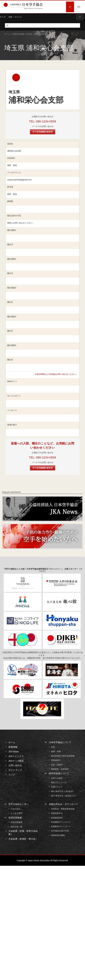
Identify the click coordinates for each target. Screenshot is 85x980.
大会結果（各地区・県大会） (23, 839)
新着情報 (13, 747)
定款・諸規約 (57, 765)
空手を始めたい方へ (19, 804)
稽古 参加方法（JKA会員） (63, 791)
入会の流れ (15, 809)
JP (70, 7)
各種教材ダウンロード (61, 826)
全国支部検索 (18, 34)
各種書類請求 (57, 818)
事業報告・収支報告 (60, 769)
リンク (12, 775)
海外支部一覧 (16, 827)
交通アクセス (57, 787)
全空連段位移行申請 (60, 831)
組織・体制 (56, 752)
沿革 (53, 747)
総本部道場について (59, 773)
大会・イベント (15, 17)
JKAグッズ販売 (16, 761)
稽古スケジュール (59, 782)
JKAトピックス (16, 756)
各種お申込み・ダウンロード (64, 804)
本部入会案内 (57, 778)
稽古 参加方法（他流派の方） (65, 796)
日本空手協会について (60, 742)
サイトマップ (15, 770)
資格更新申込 (57, 813)
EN (79, 7)
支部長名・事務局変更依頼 (63, 809)
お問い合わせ (15, 765)
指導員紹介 (56, 760)
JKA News (14, 752)
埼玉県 (29, 34)
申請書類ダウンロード (61, 822)
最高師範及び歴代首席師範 (63, 756)
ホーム (7, 34)
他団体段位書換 (58, 835)
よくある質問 (16, 813)
